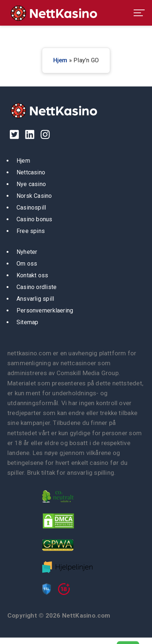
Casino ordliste (37, 287)
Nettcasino (31, 172)
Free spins (31, 231)
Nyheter (27, 252)
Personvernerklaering (45, 310)
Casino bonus (35, 219)
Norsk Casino (34, 196)
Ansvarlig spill (35, 299)
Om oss (27, 264)
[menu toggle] (139, 13)
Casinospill (31, 208)
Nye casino (31, 184)
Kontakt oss (32, 275)
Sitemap (28, 322)
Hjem (60, 60)
